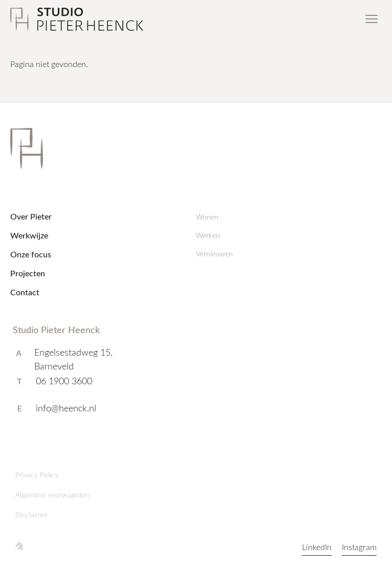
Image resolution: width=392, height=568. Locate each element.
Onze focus (31, 254)
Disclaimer (31, 515)
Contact (25, 292)
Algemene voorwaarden (52, 495)
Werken (208, 235)
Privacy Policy (37, 475)
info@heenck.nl (66, 408)
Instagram (359, 547)
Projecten (28, 273)
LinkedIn (317, 547)
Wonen (207, 217)
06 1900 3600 (64, 381)
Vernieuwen (214, 254)
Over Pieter (31, 216)
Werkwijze (29, 235)
